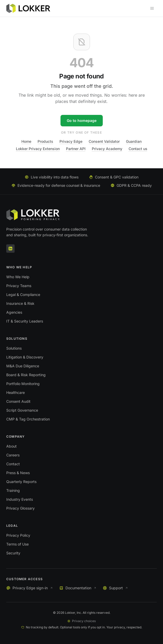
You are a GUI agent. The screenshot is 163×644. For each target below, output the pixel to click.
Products (45, 141)
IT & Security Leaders (25, 321)
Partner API (76, 149)
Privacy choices (81, 621)
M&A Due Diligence (23, 366)
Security (13, 553)
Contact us (138, 149)
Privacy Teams (19, 286)
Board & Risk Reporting (26, 375)
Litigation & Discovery (25, 357)
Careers (13, 455)
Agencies (14, 312)
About (11, 446)
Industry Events (20, 499)
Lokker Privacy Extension (38, 149)
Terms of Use (17, 544)
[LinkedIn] (10, 249)
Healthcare (16, 392)
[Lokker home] (28, 8)
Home (26, 141)
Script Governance (22, 410)
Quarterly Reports (21, 482)
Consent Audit (18, 401)
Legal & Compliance (23, 295)
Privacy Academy (107, 149)
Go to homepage (82, 120)
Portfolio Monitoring (23, 384)
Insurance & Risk (20, 303)
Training (13, 490)
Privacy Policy (18, 535)
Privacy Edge (71, 141)
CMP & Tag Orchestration (28, 419)
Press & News (18, 473)
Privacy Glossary (20, 508)
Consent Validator (104, 141)
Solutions (14, 348)
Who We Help (18, 277)
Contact (13, 464)
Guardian (134, 141)
